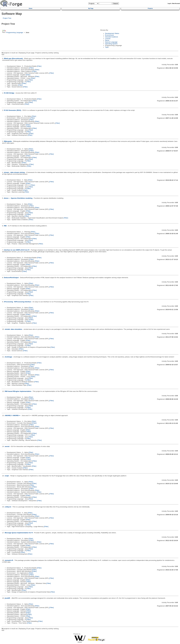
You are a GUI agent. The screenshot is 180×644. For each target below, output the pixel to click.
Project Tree (7, 18)
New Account (176, 3)
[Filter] (39, 66)
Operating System (111, 44)
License (108, 39)
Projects (150, 8)
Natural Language (111, 42)
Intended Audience (112, 37)
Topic (107, 47)
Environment (109, 35)
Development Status (112, 33)
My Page (91, 8)
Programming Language (15, 32)
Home (31, 8)
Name (107, 40)
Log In (169, 3)
